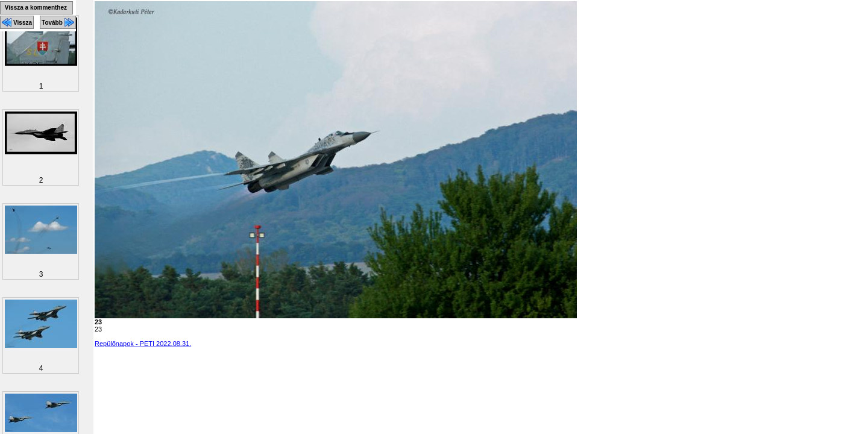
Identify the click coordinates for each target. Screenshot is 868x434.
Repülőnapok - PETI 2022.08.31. (143, 344)
